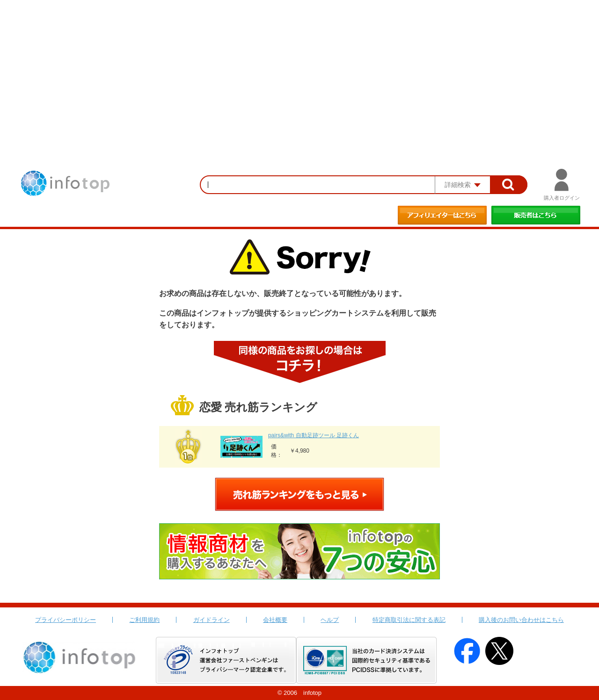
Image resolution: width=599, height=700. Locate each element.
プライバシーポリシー (66, 620)
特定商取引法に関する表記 (409, 620)
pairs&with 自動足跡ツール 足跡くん (314, 435)
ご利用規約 (144, 620)
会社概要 (275, 620)
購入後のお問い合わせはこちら (521, 620)
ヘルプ (330, 620)
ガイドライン (212, 620)
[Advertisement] (299, 70)
